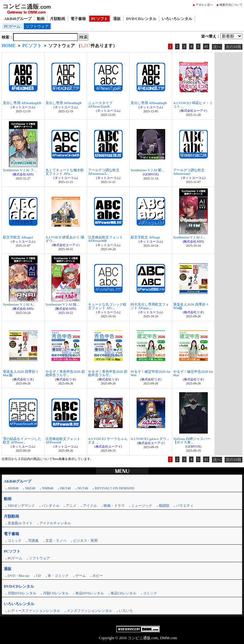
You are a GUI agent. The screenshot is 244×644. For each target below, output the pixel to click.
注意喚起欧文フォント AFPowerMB (105, 239)
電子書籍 (78, 19)
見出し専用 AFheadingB (149, 103)
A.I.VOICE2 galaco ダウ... (150, 439)
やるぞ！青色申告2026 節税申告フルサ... (65, 373)
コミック (15, 541)
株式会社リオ (193, 312)
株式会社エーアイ (193, 111)
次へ (217, 47)
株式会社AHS (23, 174)
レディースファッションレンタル (34, 611)
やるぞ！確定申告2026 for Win (151, 373)
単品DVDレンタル (90, 593)
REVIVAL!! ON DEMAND (114, 488)
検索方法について (231, 5)
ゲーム (81, 576)
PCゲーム (12, 26)
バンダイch (50, 506)
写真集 (34, 541)
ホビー (98, 576)
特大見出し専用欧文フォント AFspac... (150, 306)
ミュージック (142, 506)
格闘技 (164, 506)
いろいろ (126, 611)
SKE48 (30, 488)
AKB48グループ (18, 19)
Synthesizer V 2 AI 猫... (62, 304)
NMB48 (48, 488)
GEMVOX (151, 174)
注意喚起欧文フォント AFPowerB (63, 440)
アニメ (71, 506)
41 (206, 46)
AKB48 (13, 488)
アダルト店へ (204, 5)
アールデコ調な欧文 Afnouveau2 (189, 172)
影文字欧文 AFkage (145, 237)
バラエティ (185, 506)
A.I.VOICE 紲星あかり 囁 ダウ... (65, 239)
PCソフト (99, 19)
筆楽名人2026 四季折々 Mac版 (21, 373)
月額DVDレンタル (22, 593)
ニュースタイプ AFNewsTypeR (100, 105)
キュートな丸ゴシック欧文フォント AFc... (107, 306)
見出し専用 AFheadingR (64, 103)
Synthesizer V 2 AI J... (189, 237)
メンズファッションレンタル (89, 611)
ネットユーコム (23, 107)
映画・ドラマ (114, 506)
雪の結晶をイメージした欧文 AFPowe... (22, 440)
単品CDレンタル (123, 593)
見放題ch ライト (20, 523)
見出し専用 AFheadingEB (22, 103)
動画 (41, 19)
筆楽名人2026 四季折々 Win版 (191, 306)
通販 (117, 19)
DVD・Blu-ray (18, 576)
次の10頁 (234, 47)
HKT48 (65, 488)
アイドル (90, 506)
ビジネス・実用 (85, 541)
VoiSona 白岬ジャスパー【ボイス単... (192, 440)
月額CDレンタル (56, 593)
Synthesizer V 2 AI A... (19, 304)
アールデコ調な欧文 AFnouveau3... (104, 172)
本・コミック (58, 576)
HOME (9, 46)
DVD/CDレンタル (141, 19)
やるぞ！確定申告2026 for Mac (193, 373)
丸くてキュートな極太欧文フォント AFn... (65, 172)
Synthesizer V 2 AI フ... (20, 170)
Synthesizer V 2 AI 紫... (147, 170)
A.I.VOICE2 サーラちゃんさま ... (108, 440)
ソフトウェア (37, 26)
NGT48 (83, 488)
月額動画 (58, 19)
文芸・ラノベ (56, 541)
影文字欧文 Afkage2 (18, 237)
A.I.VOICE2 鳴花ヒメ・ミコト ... (193, 105)
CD (38, 576)
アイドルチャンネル (55, 523)
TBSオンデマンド (21, 506)
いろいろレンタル (177, 19)
